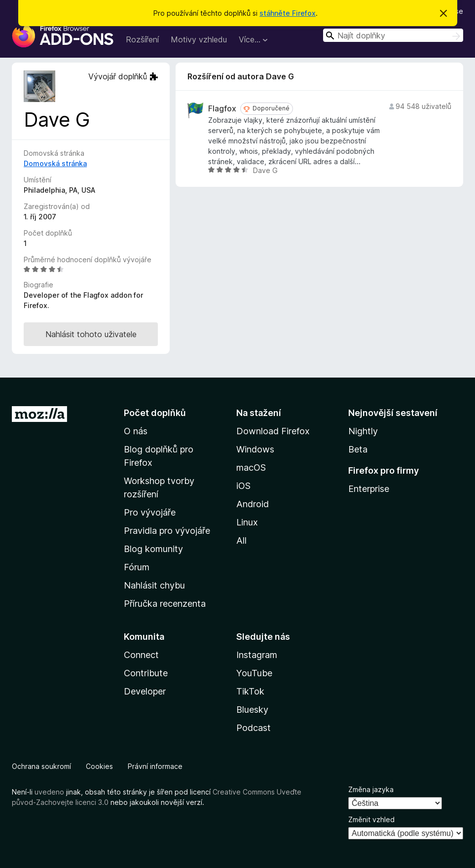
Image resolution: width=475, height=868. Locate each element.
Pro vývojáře (150, 512)
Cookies (99, 766)
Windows (255, 449)
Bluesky (252, 710)
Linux (247, 522)
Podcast (254, 728)
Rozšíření (142, 39)
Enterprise (369, 489)
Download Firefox (273, 431)
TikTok (250, 691)
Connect (141, 655)
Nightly (363, 431)
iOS (243, 486)
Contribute (146, 673)
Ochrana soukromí (41, 766)
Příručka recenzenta (165, 604)
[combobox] (393, 35)
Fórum (137, 567)
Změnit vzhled (371, 819)
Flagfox (222, 109)
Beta (358, 449)
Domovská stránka (55, 163)
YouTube (254, 673)
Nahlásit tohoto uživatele (91, 334)
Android (253, 504)
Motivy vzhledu (199, 39)
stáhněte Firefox (288, 13)
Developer (145, 691)
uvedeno (50, 792)
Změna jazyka (371, 789)
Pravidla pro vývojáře (167, 531)
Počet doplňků (155, 413)
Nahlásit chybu (154, 585)
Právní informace (155, 766)
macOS (251, 468)
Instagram (257, 655)
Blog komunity (153, 549)
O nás (136, 431)
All (241, 540)
